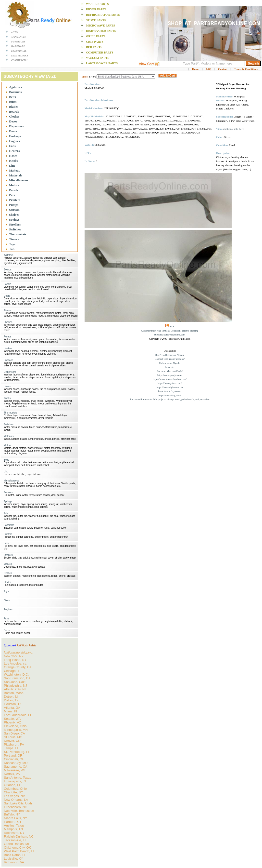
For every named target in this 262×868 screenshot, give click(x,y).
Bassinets (15, 92)
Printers (15, 200)
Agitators (15, 87)
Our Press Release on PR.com (170, 355)
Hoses (13, 156)
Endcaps (15, 136)
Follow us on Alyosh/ (170, 363)
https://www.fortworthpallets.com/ (170, 379)
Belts (12, 97)
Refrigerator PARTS (103, 15)
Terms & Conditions (246, 69)
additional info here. (233, 129)
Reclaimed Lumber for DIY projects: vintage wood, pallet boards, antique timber (170, 399)
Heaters (14, 151)
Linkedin (170, 367)
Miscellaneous (19, 180)
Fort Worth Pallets (26, 646)
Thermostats (18, 234)
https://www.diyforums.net (170, 387)
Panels (13, 190)
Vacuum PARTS (98, 58)
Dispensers (16, 126)
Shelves (14, 215)
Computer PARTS (100, 53)
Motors (14, 185)
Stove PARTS (96, 20)
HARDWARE (18, 46)
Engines (14, 141)
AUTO (14, 32)
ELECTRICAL (19, 51)
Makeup (15, 170)
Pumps (14, 205)
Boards (14, 112)
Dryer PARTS (96, 9)
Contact (223, 69)
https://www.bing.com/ (170, 395)
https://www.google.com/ (170, 375)
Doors (13, 131)
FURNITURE (18, 42)
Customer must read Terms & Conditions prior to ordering (170, 331)
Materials (16, 175)
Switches (15, 229)
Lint (12, 166)
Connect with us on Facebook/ (170, 359)
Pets (12, 195)
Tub (12, 249)
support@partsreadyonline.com (170, 335)
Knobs (13, 161)
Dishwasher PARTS (101, 31)
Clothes (14, 116)
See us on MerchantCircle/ (170, 371)
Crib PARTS (95, 42)
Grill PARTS (96, 36)
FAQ (209, 69)
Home (196, 69)
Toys (12, 244)
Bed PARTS (94, 47)
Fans (12, 146)
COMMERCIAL (20, 60)
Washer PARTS (97, 4)
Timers (14, 239)
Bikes (13, 102)
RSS (172, 327)
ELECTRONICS (20, 56)
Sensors (14, 210)
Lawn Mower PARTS (102, 63)
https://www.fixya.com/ (170, 391)
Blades (14, 107)
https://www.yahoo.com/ (170, 383)
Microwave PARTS (100, 26)
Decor (13, 121)
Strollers (15, 224)
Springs (14, 220)
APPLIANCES (19, 37)
